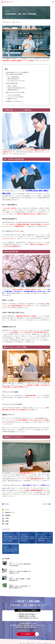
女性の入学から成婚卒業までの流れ (44, 629)
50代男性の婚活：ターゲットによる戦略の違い (18, 72)
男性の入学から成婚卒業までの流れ (27, 629)
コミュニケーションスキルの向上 (16, 97)
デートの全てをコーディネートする (16, 81)
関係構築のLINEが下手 (13, 90)
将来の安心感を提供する (14, 79)
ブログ (32, 634)
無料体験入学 (46, 634)
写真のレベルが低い (12, 86)
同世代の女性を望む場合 (12, 83)
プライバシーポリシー (24, 636)
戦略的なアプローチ (12, 99)
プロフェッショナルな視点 (14, 95)
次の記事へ (45, 504)
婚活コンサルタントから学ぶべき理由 (15, 92)
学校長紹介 (35, 632)
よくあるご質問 (38, 634)
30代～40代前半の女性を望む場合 (14, 74)
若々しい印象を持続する (14, 77)
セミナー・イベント (24, 634)
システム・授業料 (43, 632)
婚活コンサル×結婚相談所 (25, 632)
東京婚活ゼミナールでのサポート (14, 101)
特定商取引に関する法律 (36, 636)
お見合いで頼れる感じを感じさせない (17, 88)
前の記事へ (7, 504)
